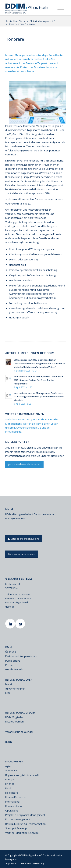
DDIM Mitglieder (14, 717)
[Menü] (61, 8)
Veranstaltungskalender (19, 732)
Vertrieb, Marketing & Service (22, 833)
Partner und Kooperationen (21, 656)
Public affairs (13, 661)
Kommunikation (14, 806)
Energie (10, 779)
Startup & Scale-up (16, 828)
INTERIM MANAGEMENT (20, 680)
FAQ (16, 428)
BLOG (9, 742)
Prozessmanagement (18, 819)
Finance (10, 784)
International (13, 802)
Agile (8, 766)
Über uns (11, 652)
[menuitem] (61, 8)
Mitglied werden (14, 722)
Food (8, 788)
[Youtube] (21, 624)
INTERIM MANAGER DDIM (20, 713)
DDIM (9, 647)
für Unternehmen (15, 689)
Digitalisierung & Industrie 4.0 (22, 775)
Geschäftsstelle (14, 669)
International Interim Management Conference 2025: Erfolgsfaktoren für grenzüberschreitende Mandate (39, 397)
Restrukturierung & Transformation (25, 824)
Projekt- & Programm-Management (25, 815)
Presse (9, 665)
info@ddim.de (13, 432)
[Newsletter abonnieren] (22, 554)
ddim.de (10, 607)
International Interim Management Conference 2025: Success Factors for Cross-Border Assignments (38, 380)
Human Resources (16, 797)
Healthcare (12, 793)
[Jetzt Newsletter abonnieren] (24, 464)
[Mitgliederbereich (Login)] (23, 539)
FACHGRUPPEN (14, 761)
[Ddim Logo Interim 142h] (29, 8)
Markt (9, 684)
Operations (12, 811)
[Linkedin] (11, 624)
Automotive (12, 770)
